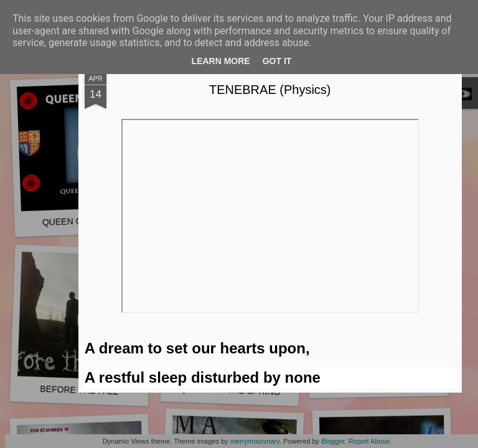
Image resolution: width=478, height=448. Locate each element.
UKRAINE (379, 383)
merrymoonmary (255, 441)
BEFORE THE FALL (79, 390)
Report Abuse (369, 441)
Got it (277, 61)
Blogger (333, 441)
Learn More (221, 61)
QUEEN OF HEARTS (84, 221)
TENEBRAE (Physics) (342, 110)
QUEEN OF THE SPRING (230, 390)
